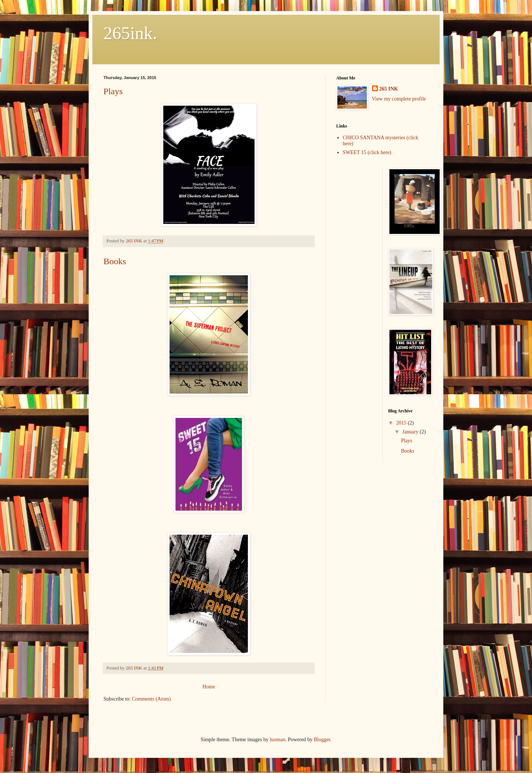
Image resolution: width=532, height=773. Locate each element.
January (411, 432)
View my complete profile (399, 99)
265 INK (389, 89)
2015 (402, 423)
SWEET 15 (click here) (367, 152)
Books (115, 261)
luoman (277, 740)
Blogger (322, 740)
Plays (113, 91)
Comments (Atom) (151, 699)
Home (209, 687)
